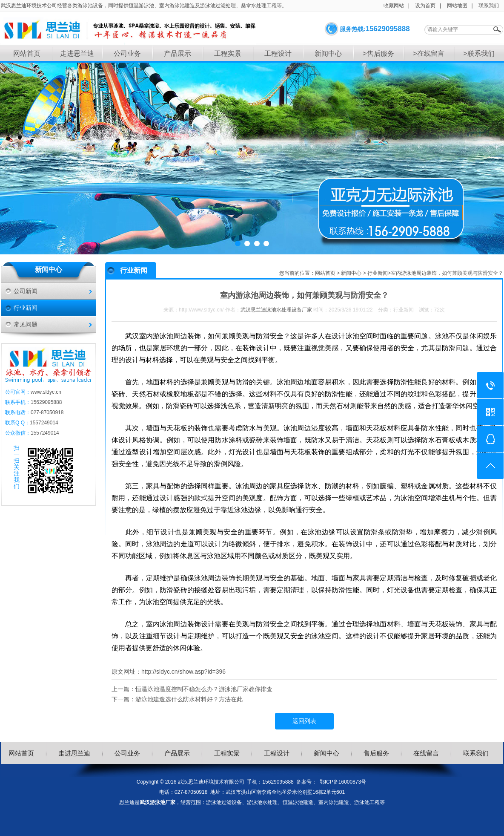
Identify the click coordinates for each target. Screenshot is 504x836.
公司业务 (127, 53)
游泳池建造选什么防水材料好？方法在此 (189, 699)
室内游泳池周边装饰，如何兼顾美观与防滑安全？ (447, 273)
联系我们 (489, 6)
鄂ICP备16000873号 (343, 782)
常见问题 (26, 324)
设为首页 (425, 6)
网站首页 (27, 53)
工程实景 (228, 53)
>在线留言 (428, 53)
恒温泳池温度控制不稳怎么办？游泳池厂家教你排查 (204, 689)
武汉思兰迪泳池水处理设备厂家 (276, 310)
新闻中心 (328, 53)
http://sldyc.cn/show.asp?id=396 (183, 672)
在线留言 (426, 753)
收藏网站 (394, 6)
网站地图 (457, 6)
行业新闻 (26, 308)
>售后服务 (378, 53)
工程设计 (278, 53)
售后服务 (376, 753)
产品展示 (178, 53)
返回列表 (304, 721)
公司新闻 (26, 291)
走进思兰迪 (77, 53)
